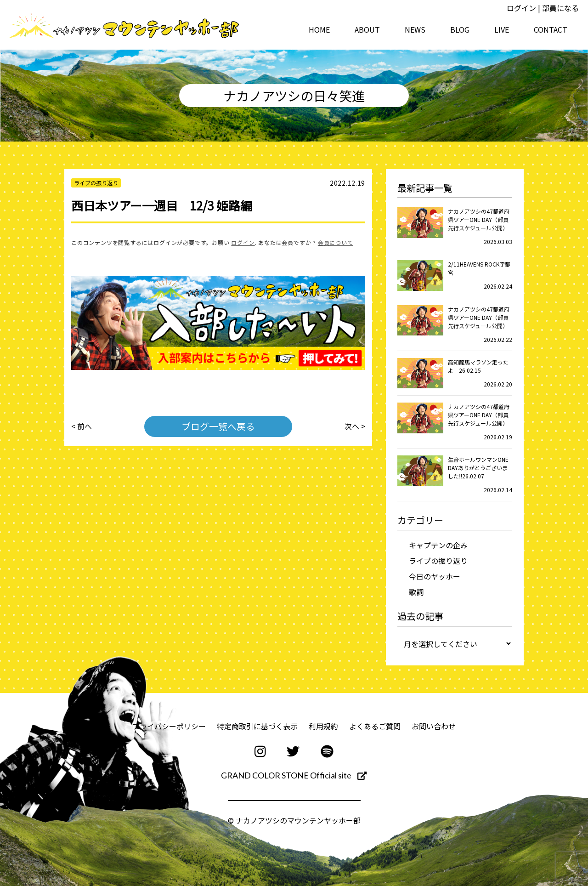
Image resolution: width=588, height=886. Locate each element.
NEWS (415, 29)
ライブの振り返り (438, 561)
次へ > (355, 426)
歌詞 (416, 592)
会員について (336, 242)
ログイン (521, 8)
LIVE (502, 29)
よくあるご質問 (375, 726)
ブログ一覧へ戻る (218, 426)
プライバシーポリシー (169, 726)
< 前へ (82, 426)
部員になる (560, 8)
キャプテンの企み (438, 545)
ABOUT (367, 29)
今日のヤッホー (435, 576)
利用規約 (323, 726)
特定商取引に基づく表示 (257, 726)
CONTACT (551, 29)
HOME (319, 29)
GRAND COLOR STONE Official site (294, 775)
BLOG (460, 29)
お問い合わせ (434, 726)
